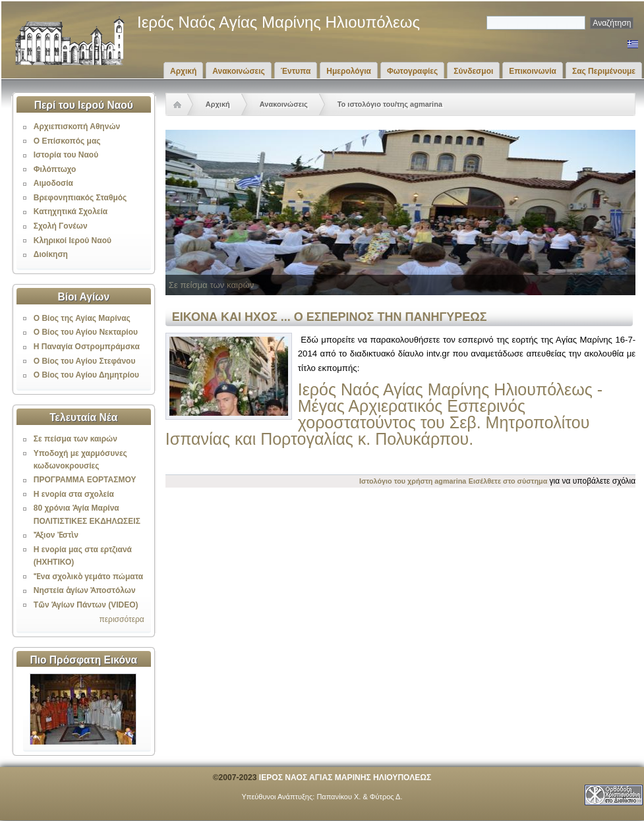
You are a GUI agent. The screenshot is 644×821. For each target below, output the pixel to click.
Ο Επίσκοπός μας (67, 141)
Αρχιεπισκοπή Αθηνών (77, 127)
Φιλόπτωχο (55, 169)
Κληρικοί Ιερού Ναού (73, 241)
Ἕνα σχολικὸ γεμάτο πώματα (88, 577)
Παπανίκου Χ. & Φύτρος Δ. (359, 797)
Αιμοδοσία (53, 183)
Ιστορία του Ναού (66, 155)
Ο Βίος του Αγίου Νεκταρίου (86, 332)
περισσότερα (121, 619)
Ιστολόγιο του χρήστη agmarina (413, 481)
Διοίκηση (51, 254)
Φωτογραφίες (412, 71)
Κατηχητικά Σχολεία (71, 212)
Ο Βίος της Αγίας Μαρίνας (82, 318)
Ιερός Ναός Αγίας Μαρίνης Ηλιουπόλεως (278, 22)
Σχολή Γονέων (61, 226)
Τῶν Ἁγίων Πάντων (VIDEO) (86, 605)
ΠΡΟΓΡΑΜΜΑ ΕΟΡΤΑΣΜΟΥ (85, 480)
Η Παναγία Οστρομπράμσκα (87, 347)
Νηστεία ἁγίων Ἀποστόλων (85, 590)
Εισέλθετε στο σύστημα (508, 481)
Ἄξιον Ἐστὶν (56, 535)
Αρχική (183, 71)
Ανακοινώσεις (239, 71)
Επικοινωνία (533, 71)
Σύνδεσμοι (473, 71)
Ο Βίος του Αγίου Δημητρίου (86, 375)
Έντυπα (296, 71)
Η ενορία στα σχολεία (74, 494)
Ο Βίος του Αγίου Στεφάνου (85, 361)
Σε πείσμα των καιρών (75, 439)
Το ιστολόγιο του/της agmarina (390, 104)
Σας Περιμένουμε (604, 71)
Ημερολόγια (349, 71)
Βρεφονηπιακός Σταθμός (80, 198)
